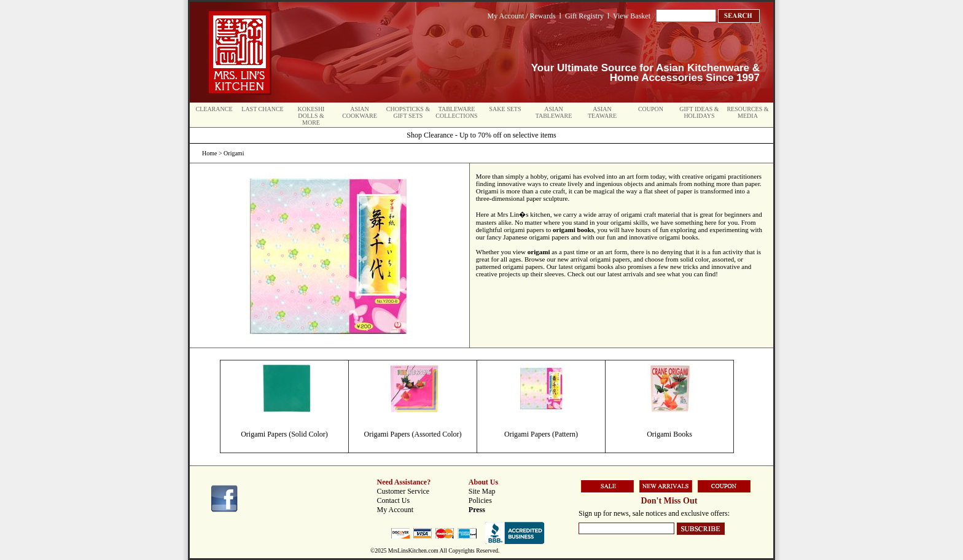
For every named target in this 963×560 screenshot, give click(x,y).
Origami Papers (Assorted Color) (413, 434)
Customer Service (404, 491)
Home (209, 153)
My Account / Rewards (522, 16)
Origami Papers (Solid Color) (284, 434)
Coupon (651, 109)
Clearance (214, 109)
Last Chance (262, 109)
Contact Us (394, 500)
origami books (573, 230)
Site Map (482, 491)
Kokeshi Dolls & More (311, 116)
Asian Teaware (602, 112)
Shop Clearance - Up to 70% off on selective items (481, 135)
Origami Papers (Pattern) (541, 434)
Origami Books (669, 434)
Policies (480, 500)
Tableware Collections (456, 112)
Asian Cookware (360, 112)
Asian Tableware (554, 112)
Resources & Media (747, 112)
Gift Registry (584, 16)
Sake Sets (505, 109)
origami (539, 252)
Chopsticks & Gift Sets (408, 112)
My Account (396, 510)
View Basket (632, 16)
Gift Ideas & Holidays (699, 112)
